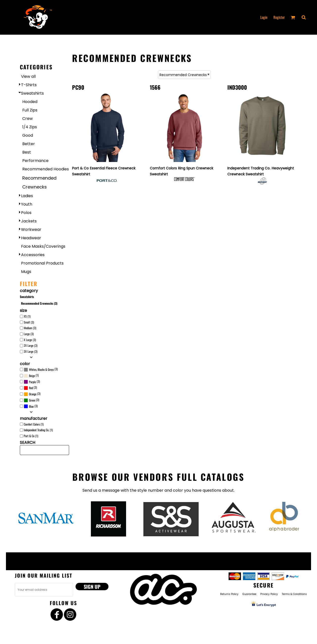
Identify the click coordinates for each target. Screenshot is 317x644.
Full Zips (30, 110)
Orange (33, 394)
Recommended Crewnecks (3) (39, 303)
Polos (26, 213)
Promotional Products (42, 263)
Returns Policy (229, 594)
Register (279, 17)
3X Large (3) (31, 351)
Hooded (30, 102)
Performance (35, 161)
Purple (32, 382)
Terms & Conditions (294, 594)
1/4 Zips (30, 127)
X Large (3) (30, 340)
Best (27, 152)
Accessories (33, 255)
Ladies (27, 196)
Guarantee (249, 594)
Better (29, 144)
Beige (32, 376)
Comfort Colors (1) (34, 424)
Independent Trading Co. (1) (38, 430)
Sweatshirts (32, 93)
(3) (41, 370)
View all (28, 76)
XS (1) (27, 316)
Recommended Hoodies (46, 169)
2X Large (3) (31, 345)
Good (28, 135)
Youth (27, 204)
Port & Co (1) (31, 436)
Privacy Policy (269, 594)
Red (31, 388)
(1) (31, 376)
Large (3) (29, 334)
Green (32, 400)
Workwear (31, 229)
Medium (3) (30, 328)
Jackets (29, 221)
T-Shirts (29, 85)
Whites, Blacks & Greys (41, 369)
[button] (304, 17)
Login (264, 17)
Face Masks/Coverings (43, 246)
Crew (27, 119)
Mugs (26, 272)
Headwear (31, 238)
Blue (31, 406)
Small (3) (29, 322)
